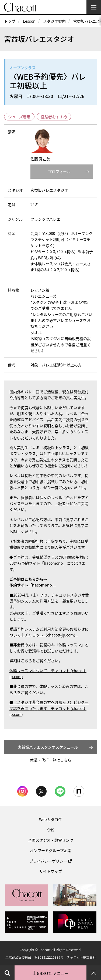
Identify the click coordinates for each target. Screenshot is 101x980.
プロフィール (59, 171)
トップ (10, 21)
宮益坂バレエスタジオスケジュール (48, 747)
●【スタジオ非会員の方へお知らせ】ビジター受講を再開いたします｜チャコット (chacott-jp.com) (49, 708)
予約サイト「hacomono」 (33, 585)
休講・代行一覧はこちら (51, 760)
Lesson (29, 21)
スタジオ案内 (54, 21)
